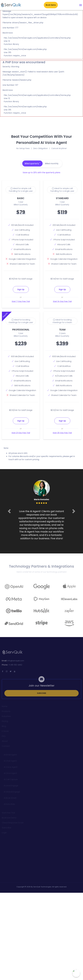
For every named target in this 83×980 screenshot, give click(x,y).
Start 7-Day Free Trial (21, 301)
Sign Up (21, 289)
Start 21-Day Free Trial (21, 433)
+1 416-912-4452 (15, 666)
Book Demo (51, 5)
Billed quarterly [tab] (32, 163)
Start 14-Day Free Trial (62, 301)
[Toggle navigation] (81, 5)
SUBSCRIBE (42, 694)
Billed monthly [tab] (52, 164)
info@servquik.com (16, 662)
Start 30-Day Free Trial (62, 433)
